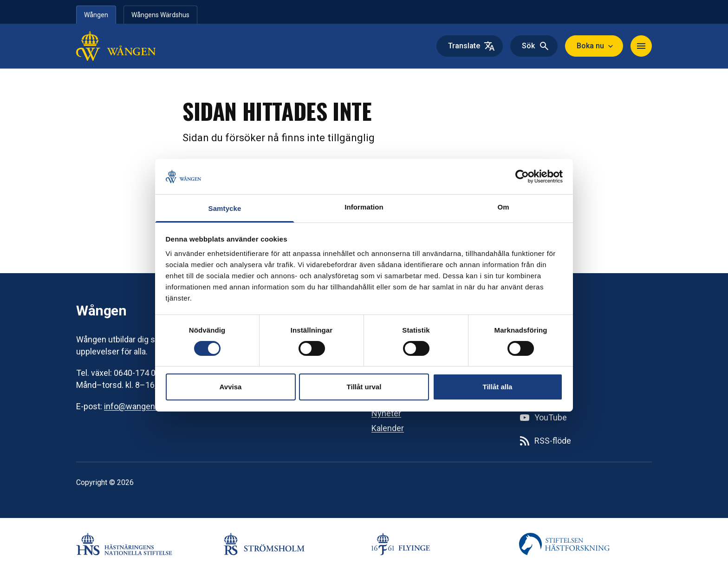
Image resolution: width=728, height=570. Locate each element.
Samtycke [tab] (225, 208)
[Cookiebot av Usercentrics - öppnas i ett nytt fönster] (522, 177)
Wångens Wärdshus (160, 15)
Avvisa (231, 387)
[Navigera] (641, 46)
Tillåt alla (498, 387)
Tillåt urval (364, 387)
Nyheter (386, 413)
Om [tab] (503, 207)
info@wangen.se (135, 406)
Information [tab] (364, 207)
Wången (96, 15)
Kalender (388, 428)
